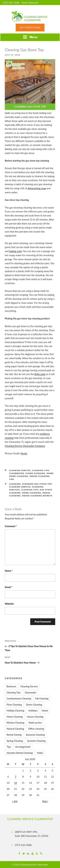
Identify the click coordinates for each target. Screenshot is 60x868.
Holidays (33, 710)
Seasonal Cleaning (35, 735)
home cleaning (32, 493)
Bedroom (11, 686)
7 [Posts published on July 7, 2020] (16, 777)
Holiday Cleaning (15, 710)
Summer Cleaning (36, 741)
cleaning (15, 484)
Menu (30, 37)
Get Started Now (30, 27)
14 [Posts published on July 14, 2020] (15, 783)
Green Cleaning (34, 705)
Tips (12, 479)
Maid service (35, 723)
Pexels (24, 453)
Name (9, 571)
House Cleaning (40, 476)
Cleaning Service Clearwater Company (25, 446)
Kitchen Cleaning (16, 723)
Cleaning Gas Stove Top (37, 484)
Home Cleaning (19, 476)
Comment (11, 526)
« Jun (15, 801)
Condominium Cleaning (19, 698)
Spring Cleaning (15, 741)
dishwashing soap (37, 188)
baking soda (16, 251)
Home (50, 473)
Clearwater (17, 473)
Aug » (45, 801)
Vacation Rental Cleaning (20, 753)
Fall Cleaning (42, 698)
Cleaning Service (20, 470)
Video (40, 753)
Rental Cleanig (14, 735)
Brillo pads (40, 374)
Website (9, 604)
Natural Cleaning (15, 729)
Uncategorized (23, 747)
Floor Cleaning (35, 473)
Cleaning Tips (41, 470)
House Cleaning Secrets (37, 496)
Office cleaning (36, 729)
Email (9, 587)
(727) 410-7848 (11, 3)
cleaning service (20, 487)
